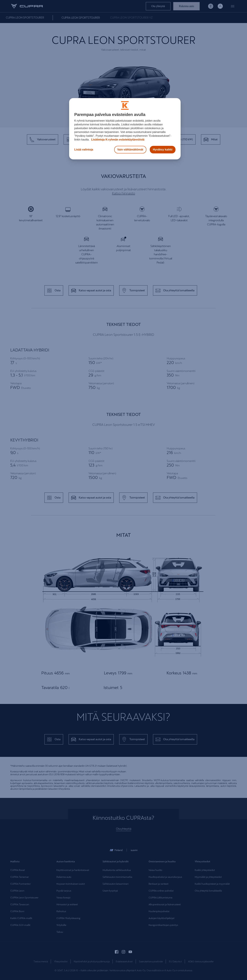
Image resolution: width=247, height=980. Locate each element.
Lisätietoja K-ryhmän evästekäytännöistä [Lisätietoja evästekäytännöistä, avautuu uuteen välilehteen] (117, 140)
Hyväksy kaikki (163, 150)
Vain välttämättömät (130, 150)
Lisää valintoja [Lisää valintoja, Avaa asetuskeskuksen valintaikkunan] (84, 150)
